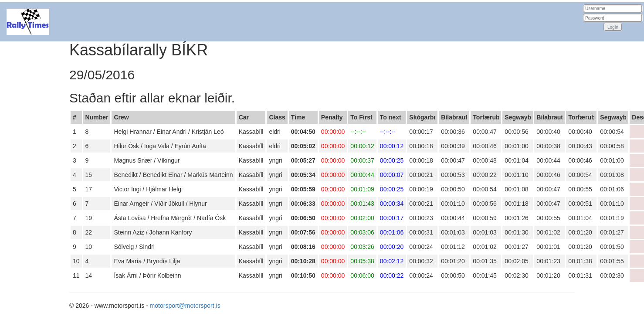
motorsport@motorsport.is (185, 306)
